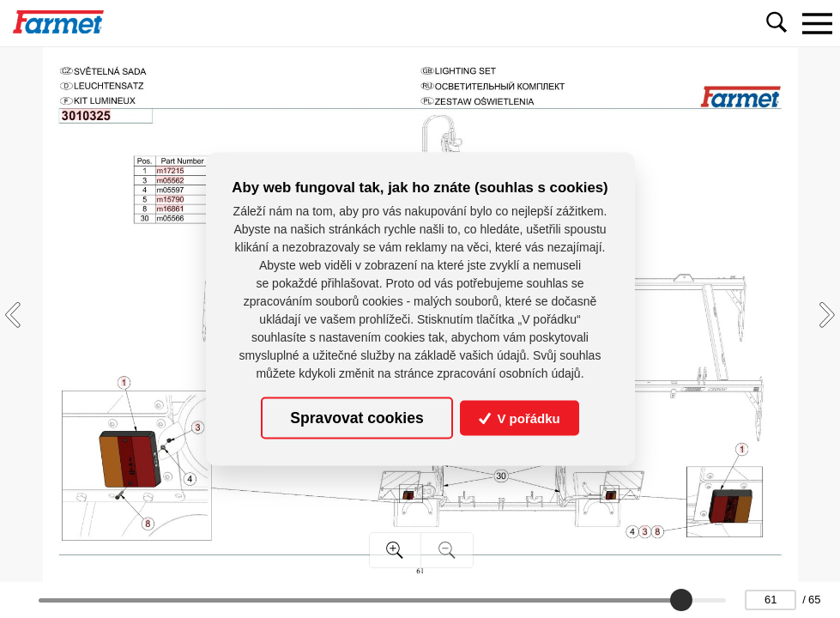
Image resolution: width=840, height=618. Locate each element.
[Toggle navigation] (817, 23)
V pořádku (520, 418)
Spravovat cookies (357, 418)
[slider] (681, 600)
